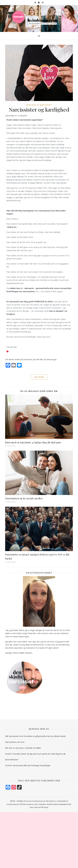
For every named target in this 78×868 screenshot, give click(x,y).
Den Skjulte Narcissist (39, 105)
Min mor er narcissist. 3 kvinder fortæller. (23, 748)
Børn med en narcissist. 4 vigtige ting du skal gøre (33, 442)
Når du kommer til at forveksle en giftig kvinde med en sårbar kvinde (35, 736)
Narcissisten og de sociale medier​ (24, 498)
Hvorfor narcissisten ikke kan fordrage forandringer (28, 765)
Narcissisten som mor (15, 742)
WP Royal (44, 807)
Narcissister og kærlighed (39, 109)
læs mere (39, 377)
